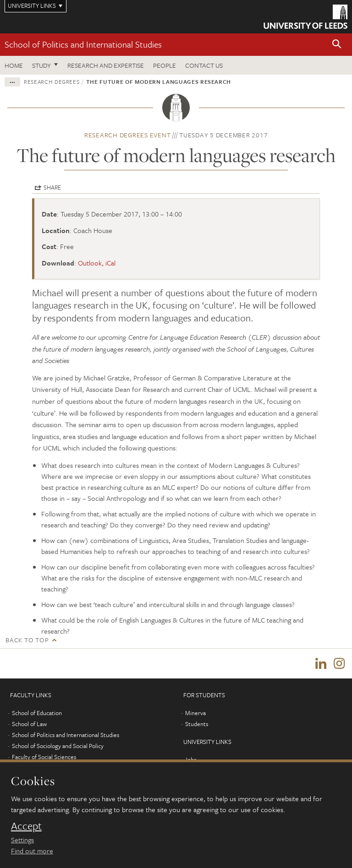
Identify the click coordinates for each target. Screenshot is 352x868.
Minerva (195, 713)
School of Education (37, 713)
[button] (337, 45)
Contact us (204, 65)
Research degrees (52, 81)
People (165, 65)
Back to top (27, 640)
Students (197, 724)
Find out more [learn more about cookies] (32, 851)
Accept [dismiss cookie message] (26, 826)
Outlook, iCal (97, 263)
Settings (22, 840)
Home (14, 65)
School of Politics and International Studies (83, 44)
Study (41, 65)
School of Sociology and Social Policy (58, 746)
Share (52, 187)
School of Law (29, 724)
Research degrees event (128, 135)
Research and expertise (106, 65)
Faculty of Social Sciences (44, 757)
